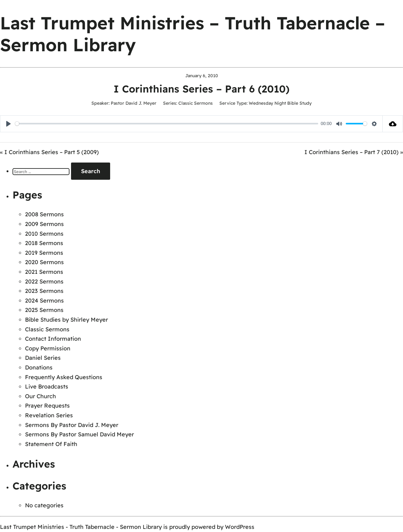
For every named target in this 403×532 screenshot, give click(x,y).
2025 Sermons (44, 310)
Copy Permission (48, 348)
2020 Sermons (44, 262)
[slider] (167, 124)
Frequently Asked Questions (64, 377)
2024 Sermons (44, 301)
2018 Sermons (44, 243)
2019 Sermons (44, 253)
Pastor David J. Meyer (134, 103)
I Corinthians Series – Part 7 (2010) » (354, 152)
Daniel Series (43, 358)
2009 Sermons (44, 224)
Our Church (41, 396)
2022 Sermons (44, 281)
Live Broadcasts (47, 386)
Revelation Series (49, 415)
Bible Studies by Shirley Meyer (66, 320)
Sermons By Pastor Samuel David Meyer (79, 434)
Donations (39, 367)
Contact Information (53, 339)
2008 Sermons (44, 214)
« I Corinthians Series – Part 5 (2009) (49, 152)
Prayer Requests (47, 406)
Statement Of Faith (51, 444)
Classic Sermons (196, 103)
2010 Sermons (44, 234)
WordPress (240, 527)
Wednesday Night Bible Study (280, 103)
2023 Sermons (44, 291)
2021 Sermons (44, 272)
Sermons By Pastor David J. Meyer (72, 425)
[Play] (8, 124)
